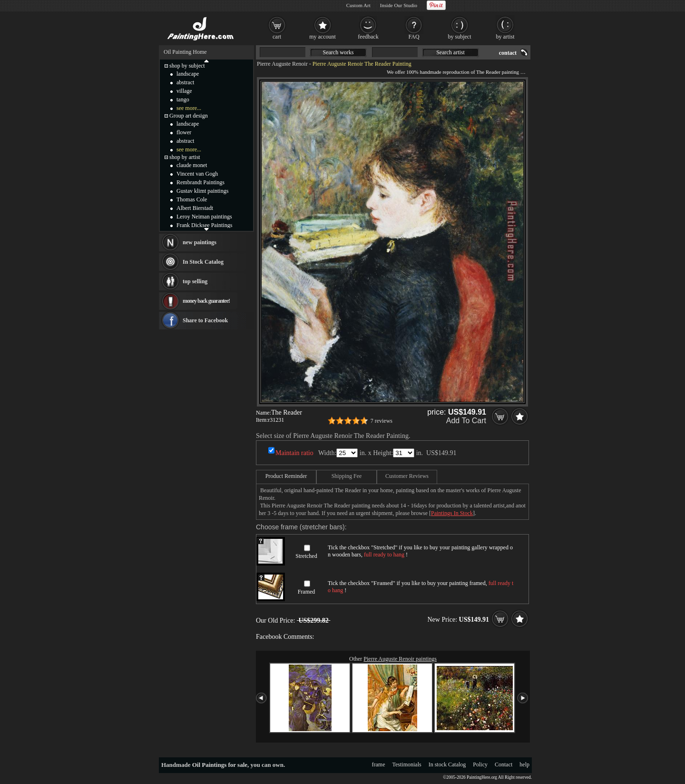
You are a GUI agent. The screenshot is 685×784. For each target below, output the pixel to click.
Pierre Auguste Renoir (282, 64)
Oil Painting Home (185, 52)
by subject (460, 37)
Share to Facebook (205, 320)
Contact (504, 764)
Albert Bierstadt (195, 208)
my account (323, 37)
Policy (480, 764)
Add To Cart (466, 421)
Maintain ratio (294, 453)
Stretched (306, 556)
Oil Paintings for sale (220, 765)
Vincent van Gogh (197, 174)
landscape (188, 74)
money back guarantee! (206, 301)
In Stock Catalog (203, 262)
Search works (338, 52)
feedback (368, 37)
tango (183, 99)
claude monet (192, 165)
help (524, 764)
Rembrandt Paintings (201, 182)
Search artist (450, 52)
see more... (189, 108)
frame (379, 764)
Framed (307, 592)
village (184, 91)
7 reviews (382, 421)
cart (277, 37)
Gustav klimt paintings (202, 191)
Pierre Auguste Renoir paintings (400, 659)
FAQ (414, 37)
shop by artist (185, 157)
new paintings (200, 242)
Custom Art (358, 5)
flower (184, 132)
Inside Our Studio (399, 5)
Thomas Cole (192, 199)
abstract (185, 82)
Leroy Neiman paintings (204, 217)
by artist (505, 37)
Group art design (189, 116)
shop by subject (187, 66)
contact (508, 53)
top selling (195, 281)
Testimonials (407, 764)
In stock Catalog (447, 764)
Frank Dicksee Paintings (204, 225)
